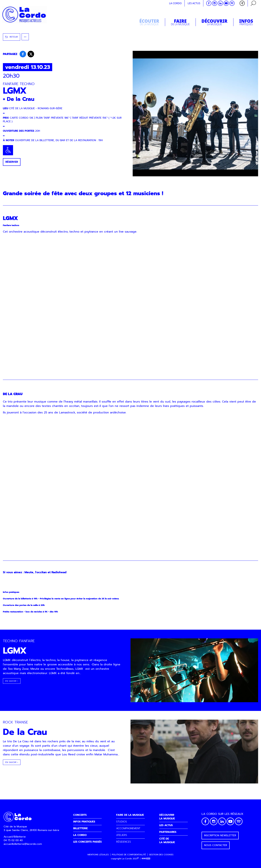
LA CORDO (80, 835)
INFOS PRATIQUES (84, 822)
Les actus (194, 3)
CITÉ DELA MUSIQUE (167, 841)
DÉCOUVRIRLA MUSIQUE (167, 817)
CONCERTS (80, 815)
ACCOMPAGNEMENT (128, 828)
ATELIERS (122, 835)
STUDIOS (122, 822)
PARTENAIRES (168, 832)
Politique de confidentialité (129, 855)
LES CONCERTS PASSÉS (87, 842)
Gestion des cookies (161, 855)
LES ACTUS (166, 825)
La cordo (175, 3)
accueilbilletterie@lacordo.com (23, 844)
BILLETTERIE (80, 828)
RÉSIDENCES (124, 842)
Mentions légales (98, 855)
